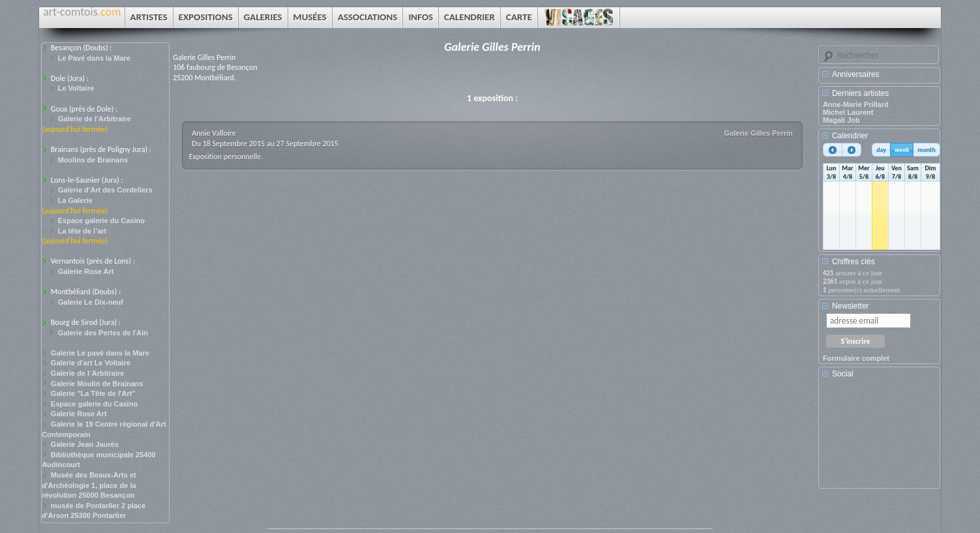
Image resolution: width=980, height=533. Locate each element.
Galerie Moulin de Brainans (97, 384)
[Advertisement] (882, 438)
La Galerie (75, 200)
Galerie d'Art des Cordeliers (105, 190)
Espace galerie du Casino (101, 221)
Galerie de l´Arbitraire (88, 373)
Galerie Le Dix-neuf (91, 302)
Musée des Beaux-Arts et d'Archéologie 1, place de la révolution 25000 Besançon (89, 485)
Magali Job (841, 120)
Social (843, 374)
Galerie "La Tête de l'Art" (93, 393)
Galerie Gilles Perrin (759, 133)
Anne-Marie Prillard (856, 104)
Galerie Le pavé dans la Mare (100, 353)
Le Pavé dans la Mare (94, 58)
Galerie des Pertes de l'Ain (103, 333)
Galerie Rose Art (86, 271)
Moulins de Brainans (93, 160)
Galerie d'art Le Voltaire (91, 363)
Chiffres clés (854, 262)
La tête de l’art (82, 231)
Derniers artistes (860, 93)
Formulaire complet (856, 358)
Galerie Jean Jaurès (85, 444)
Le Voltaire (76, 88)
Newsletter (851, 306)
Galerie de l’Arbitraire (95, 119)
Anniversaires (856, 74)
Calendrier (850, 136)
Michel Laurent (848, 112)
